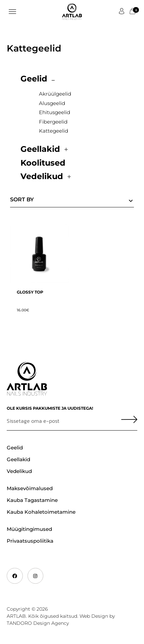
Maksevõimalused (30, 488)
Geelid (34, 79)
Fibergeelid (53, 122)
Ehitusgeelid (55, 112)
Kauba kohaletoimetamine (41, 512)
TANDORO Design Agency (38, 623)
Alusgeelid (52, 103)
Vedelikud (42, 176)
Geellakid (40, 149)
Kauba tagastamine (32, 500)
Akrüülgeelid (55, 94)
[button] (12, 12)
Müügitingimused (29, 529)
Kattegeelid (54, 131)
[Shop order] (72, 201)
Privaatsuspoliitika (30, 541)
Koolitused (43, 163)
